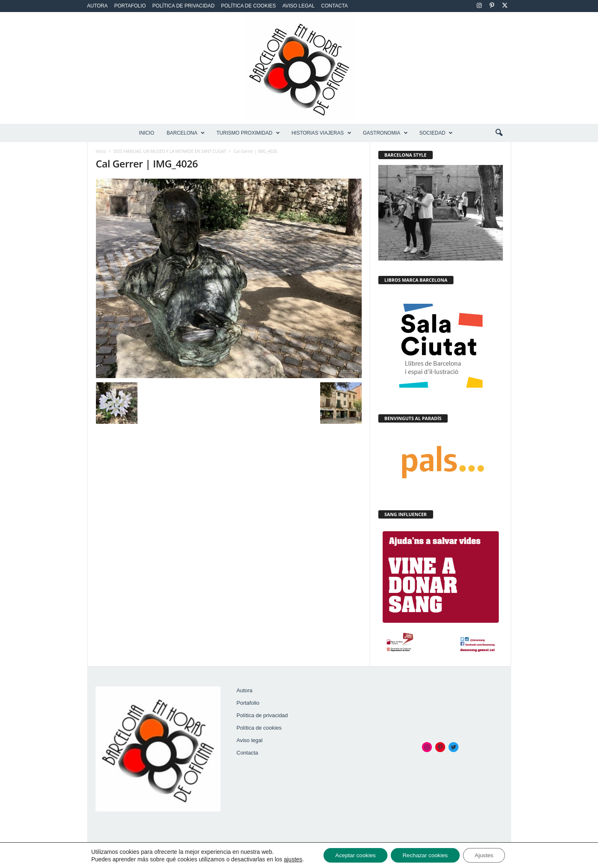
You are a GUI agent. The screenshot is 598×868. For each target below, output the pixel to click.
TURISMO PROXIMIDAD (248, 133)
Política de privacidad (184, 6)
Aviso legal (299, 6)
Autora (98, 6)
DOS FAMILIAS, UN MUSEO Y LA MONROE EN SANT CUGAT (170, 151)
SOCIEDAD (436, 133)
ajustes (290, 859)
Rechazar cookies (425, 855)
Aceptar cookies (353, 855)
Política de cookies (248, 6)
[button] (499, 133)
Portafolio (130, 6)
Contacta (334, 6)
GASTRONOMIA (385, 133)
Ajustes (486, 855)
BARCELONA (186, 133)
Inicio (147, 133)
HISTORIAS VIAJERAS (321, 133)
